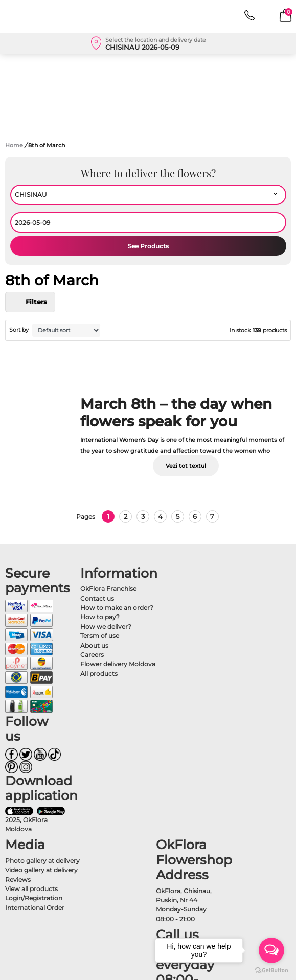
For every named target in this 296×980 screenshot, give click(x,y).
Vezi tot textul (186, 466)
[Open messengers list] (271, 950)
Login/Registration (34, 898)
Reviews (18, 880)
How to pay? (100, 617)
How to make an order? (117, 608)
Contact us (97, 598)
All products (99, 674)
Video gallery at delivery (41, 870)
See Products (148, 246)
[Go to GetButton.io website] (271, 970)
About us (94, 645)
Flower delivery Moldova (118, 664)
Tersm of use (100, 636)
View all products (31, 889)
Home (14, 145)
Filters (30, 302)
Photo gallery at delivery (42, 861)
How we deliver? (106, 626)
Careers (92, 655)
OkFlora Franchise (108, 589)
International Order (35, 908)
